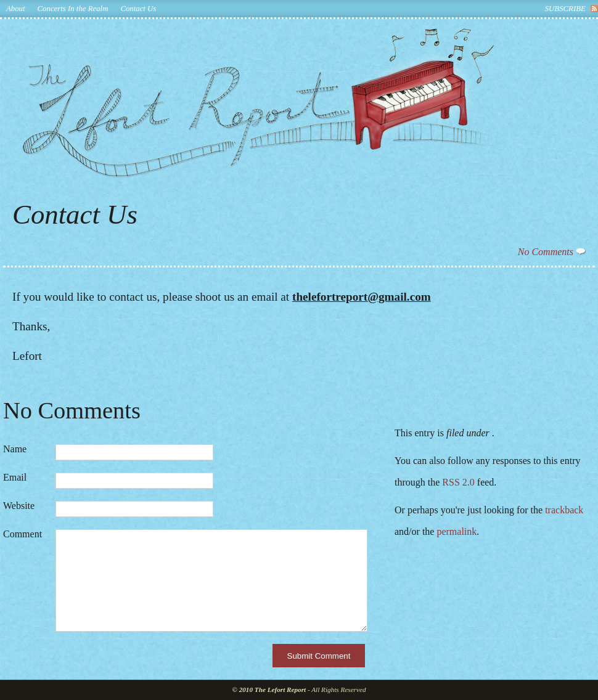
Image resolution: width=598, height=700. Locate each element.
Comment (23, 534)
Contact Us (138, 9)
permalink (457, 531)
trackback (564, 510)
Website (19, 506)
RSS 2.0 (458, 482)
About (16, 9)
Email (15, 478)
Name (15, 449)
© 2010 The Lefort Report (269, 690)
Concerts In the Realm (73, 9)
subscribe (565, 9)
